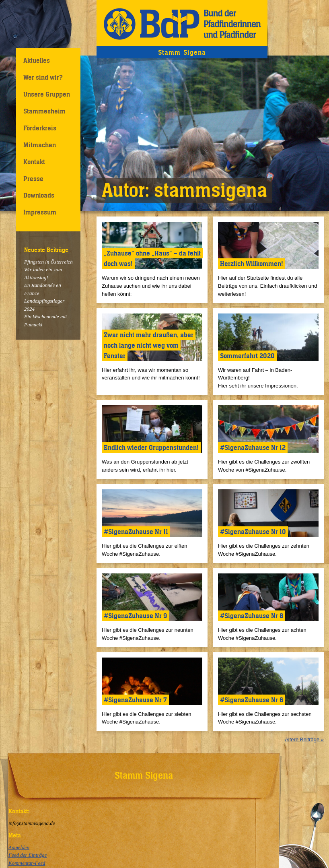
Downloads (39, 195)
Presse (33, 179)
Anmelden (19, 847)
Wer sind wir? (43, 77)
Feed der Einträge (28, 855)
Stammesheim (44, 111)
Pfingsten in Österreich (48, 262)
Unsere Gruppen (47, 94)
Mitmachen (40, 145)
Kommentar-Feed (27, 863)
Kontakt (34, 162)
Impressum (40, 212)
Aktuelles (37, 60)
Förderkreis (40, 128)
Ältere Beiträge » (304, 739)
